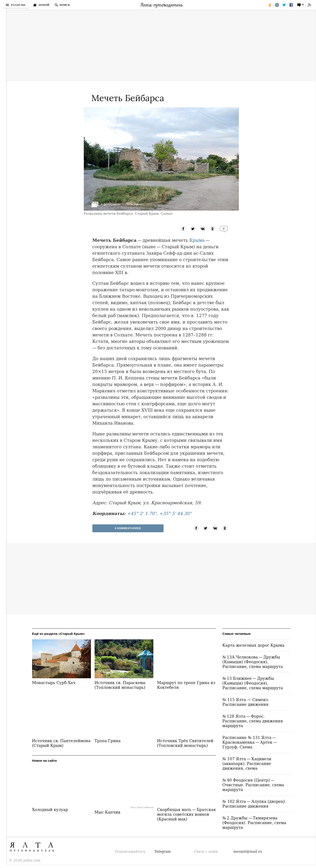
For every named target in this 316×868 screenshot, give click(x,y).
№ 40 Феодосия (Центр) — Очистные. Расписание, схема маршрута (253, 785)
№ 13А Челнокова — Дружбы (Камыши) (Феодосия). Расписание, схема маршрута (253, 662)
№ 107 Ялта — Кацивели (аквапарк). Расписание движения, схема (247, 764)
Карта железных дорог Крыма (253, 645)
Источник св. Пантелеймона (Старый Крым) (61, 743)
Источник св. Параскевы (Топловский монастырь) (120, 685)
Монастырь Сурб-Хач (54, 683)
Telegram (163, 852)
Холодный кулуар (50, 810)
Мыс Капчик (107, 813)
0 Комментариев (128, 528)
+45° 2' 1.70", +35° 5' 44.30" (159, 513)
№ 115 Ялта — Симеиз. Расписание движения (246, 702)
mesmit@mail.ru (248, 852)
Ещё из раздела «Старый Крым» (58, 634)
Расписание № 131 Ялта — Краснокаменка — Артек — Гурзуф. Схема (250, 742)
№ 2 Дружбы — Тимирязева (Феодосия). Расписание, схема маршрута (254, 823)
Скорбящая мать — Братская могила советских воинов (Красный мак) (186, 815)
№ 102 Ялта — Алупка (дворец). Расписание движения (254, 804)
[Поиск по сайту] (62, 5)
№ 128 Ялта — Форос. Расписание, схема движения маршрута (253, 721)
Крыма (197, 240)
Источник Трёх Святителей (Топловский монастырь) (185, 743)
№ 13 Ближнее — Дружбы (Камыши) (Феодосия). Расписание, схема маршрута (253, 683)
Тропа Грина (108, 741)
